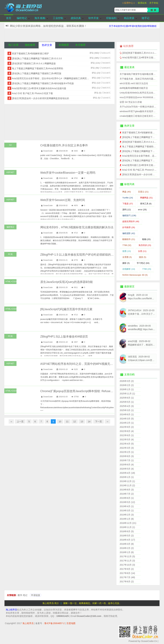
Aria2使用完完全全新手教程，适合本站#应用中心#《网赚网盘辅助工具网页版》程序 (54, 78)
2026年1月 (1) (127, 389)
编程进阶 (129, 233)
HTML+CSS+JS (11, 282)
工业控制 (58, 18)
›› (107, 422)
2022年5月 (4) (127, 440)
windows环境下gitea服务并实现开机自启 (140, 111)
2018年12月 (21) (128, 523)
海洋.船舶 (40, 18)
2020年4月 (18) (127, 473)
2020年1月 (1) (127, 477)
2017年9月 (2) (127, 569)
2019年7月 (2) (127, 494)
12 (75, 422)
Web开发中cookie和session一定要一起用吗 (68, 173)
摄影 (126, 263)
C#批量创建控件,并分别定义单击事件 (64, 145)
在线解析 (129, 269)
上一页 (20, 422)
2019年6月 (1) (127, 498)
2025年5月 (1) (127, 402)
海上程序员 (11, 610)
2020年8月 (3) (127, 456)
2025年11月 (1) (127, 394)
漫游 (143, 257)
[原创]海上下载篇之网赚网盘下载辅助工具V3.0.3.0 (37, 58)
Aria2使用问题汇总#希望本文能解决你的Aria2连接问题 (39, 88)
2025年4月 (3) (127, 406)
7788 (127, 245)
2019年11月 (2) (127, 485)
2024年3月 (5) (127, 419)
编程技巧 (129, 215)
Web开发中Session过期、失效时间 (63, 200)
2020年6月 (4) (127, 465)
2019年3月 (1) (127, 511)
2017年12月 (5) (127, 556)
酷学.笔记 (23, 595)
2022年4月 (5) (127, 444)
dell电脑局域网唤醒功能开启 (134, 88)
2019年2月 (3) (127, 515)
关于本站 (154, 3)
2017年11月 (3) (127, 561)
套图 (127, 251)
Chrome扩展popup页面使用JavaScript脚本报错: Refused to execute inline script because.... (98, 391)
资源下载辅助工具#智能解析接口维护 (30, 53)
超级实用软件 (131, 221)
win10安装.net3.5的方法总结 (134, 83)
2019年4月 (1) (127, 506)
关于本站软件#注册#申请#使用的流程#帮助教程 (133, 26)
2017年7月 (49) (127, 577)
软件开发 (94, 18)
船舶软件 (129, 239)
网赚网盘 (146, 198)
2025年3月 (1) (127, 410)
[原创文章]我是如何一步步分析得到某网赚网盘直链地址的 (41, 98)
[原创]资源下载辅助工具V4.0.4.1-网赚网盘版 (34, 63)
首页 (9, 18)
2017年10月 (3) (127, 565)
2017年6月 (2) (127, 582)
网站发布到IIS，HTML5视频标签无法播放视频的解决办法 (77, 227)
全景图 (127, 257)
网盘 (127, 192)
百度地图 (71, 623)
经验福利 (111, 18)
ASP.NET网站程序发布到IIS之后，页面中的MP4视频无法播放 (80, 364)
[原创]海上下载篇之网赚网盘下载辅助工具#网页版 (37, 73)
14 (89, 422)
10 (60, 422)
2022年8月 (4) (127, 431)
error (142, 210)
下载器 (128, 204)
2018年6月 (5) (127, 531)
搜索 (153, 10)
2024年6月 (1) (127, 414)
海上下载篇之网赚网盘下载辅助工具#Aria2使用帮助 (37, 68)
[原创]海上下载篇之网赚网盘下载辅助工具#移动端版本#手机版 (43, 83)
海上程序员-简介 (51, 603)
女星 (142, 251)
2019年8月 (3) (127, 490)
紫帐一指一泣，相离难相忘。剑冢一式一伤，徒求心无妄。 (92, 603)
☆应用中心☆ (129, 3)
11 (67, 422)
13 (82, 422)
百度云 (143, 192)
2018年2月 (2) (127, 548)
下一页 (98, 422)
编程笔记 (22, 18)
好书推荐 (129, 227)
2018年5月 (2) (127, 536)
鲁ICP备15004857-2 (54, 623)
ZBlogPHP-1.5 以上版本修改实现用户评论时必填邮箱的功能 (79, 255)
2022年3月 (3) (127, 448)
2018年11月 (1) (127, 527)
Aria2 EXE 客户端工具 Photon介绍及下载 (32, 93)
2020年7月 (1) (127, 460)
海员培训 (145, 245)
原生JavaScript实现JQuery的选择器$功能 (67, 282)
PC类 (10, 254)
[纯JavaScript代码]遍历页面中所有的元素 (66, 309)
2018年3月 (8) (127, 544)
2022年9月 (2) (127, 427)
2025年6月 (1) (127, 398)
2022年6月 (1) (127, 435)
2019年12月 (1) (127, 481)
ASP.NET (10, 172)
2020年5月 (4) (127, 469)
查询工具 (146, 204)
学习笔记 (143, 263)
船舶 (146, 239)
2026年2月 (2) (127, 385)
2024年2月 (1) (127, 423)
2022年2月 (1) (127, 452)
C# (10, 145)
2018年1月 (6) (127, 552)
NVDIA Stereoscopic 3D (135, 275)
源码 (127, 210)
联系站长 (142, 3)
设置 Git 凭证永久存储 (131, 102)
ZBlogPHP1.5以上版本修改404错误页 (64, 337)
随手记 (146, 18)
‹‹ (11, 422)
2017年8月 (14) (127, 573)
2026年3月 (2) (127, 381)
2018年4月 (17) (127, 540)
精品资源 (129, 18)
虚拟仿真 (76, 18)
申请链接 (36, 595)
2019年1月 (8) (127, 519)
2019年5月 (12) (127, 502)
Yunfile (128, 198)
